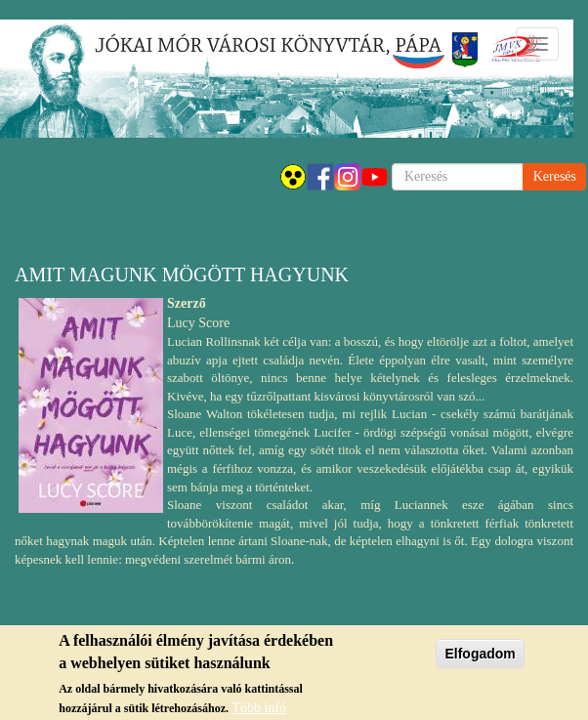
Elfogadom (480, 657)
